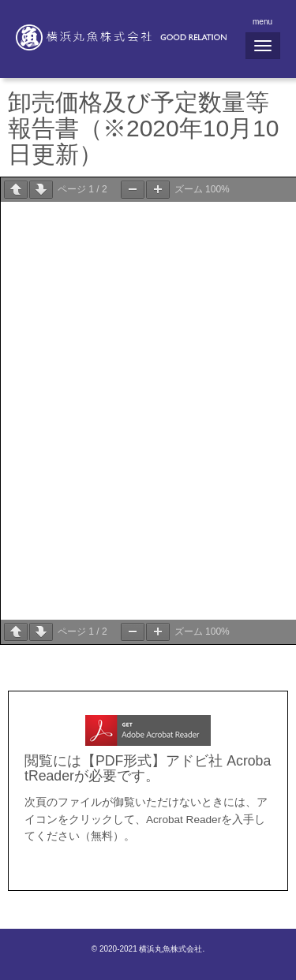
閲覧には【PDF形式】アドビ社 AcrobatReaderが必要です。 (148, 768)
